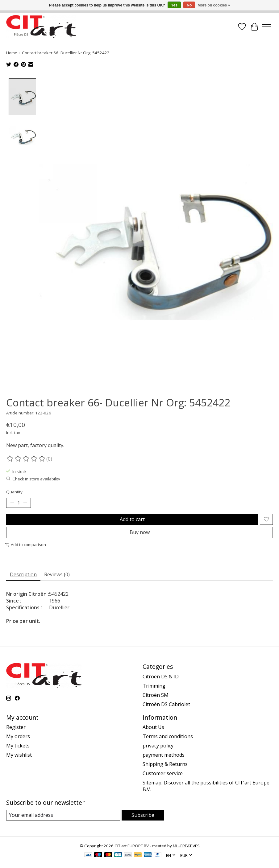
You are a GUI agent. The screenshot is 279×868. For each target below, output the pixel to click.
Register (16, 727)
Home (12, 53)
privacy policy (158, 745)
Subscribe (143, 815)
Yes (174, 5)
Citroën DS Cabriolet (166, 704)
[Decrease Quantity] (12, 502)
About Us (153, 727)
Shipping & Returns (165, 764)
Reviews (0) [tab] (57, 574)
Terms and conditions (168, 736)
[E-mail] (63, 815)
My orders (18, 736)
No (189, 5)
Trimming (154, 685)
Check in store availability (33, 479)
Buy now (140, 532)
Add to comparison (26, 544)
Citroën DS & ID (161, 676)
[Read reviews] (26, 458)
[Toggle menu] (267, 27)
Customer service (163, 773)
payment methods (164, 755)
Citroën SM (156, 694)
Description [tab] (23, 574)
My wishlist (19, 755)
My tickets (18, 745)
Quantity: (15, 491)
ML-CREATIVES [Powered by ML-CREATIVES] (186, 845)
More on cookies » (214, 5)
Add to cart (132, 519)
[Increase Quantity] (25, 502)
